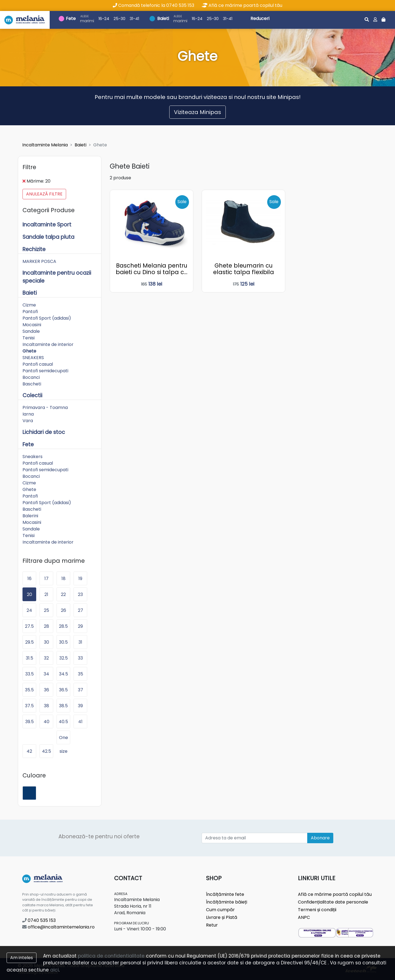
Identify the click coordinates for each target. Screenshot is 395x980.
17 (46, 579)
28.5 (63, 626)
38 (46, 706)
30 (46, 642)
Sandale (31, 331)
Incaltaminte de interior (48, 344)
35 (81, 674)
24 (29, 610)
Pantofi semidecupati (45, 371)
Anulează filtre (44, 194)
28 (46, 626)
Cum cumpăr (220, 910)
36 (46, 690)
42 (29, 751)
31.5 (29, 658)
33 (80, 658)
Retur (212, 925)
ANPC (304, 917)
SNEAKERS (33, 358)
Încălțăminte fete (225, 894)
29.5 (29, 642)
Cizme (29, 305)
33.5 (29, 674)
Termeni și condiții (317, 910)
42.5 (46, 751)
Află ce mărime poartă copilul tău (242, 5)
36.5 (63, 690)
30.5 (63, 642)
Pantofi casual (38, 364)
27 (81, 610)
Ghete (29, 351)
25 (46, 610)
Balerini (30, 516)
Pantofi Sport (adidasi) (47, 318)
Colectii (32, 395)
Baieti (163, 19)
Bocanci (31, 377)
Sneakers (33, 457)
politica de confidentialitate (111, 956)
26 (64, 610)
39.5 (29, 722)
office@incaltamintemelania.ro (58, 927)
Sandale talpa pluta (48, 237)
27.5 (29, 626)
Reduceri (260, 19)
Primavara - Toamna (45, 407)
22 (63, 594)
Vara (28, 421)
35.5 (29, 690)
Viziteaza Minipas (198, 112)
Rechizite (34, 249)
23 (80, 594)
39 (80, 706)
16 (29, 579)
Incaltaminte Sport (47, 225)
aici (54, 970)
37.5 (29, 706)
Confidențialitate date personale (333, 902)
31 (80, 642)
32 (46, 658)
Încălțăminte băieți (227, 902)
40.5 (63, 722)
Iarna (28, 414)
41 (80, 722)
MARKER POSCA (39, 261)
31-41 (134, 19)
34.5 (64, 674)
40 (46, 722)
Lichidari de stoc (44, 432)
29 (80, 626)
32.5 (64, 658)
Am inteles (22, 958)
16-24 (104, 19)
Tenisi (29, 338)
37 (81, 690)
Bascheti (32, 384)
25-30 (119, 19)
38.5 (63, 706)
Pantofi (30, 312)
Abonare (320, 838)
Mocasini (32, 325)
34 (46, 674)
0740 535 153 (39, 920)
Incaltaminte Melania (45, 145)
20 (29, 594)
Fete (71, 19)
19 (80, 579)
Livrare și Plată (222, 917)
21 (46, 594)
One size (64, 739)
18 (64, 579)
